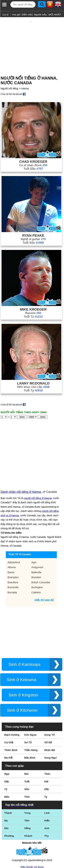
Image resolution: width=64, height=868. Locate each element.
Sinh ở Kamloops (24, 629)
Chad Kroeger (33, 151)
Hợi (46, 746)
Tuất (27, 746)
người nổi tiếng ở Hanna (38, 462)
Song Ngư (50, 722)
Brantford (13, 547)
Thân (47, 738)
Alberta (12, 532)
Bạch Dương (12, 699)
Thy (47, 800)
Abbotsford (14, 527)
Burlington (37, 552)
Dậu (7, 746)
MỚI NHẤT (55, 15)
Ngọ (7, 738)
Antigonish (37, 532)
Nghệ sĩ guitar (33, 228)
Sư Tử (28, 707)
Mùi (26, 738)
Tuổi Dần (33, 158)
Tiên (27, 785)
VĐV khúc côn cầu (33, 376)
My (6, 785)
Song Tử (49, 699)
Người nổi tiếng (9, 77)
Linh (47, 777)
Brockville (13, 552)
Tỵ (46, 761)
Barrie (11, 537)
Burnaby (12, 557)
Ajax (34, 527)
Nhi (6, 792)
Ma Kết (8, 722)
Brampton (13, 542)
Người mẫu (40, 15)
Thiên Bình (11, 714)
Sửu (27, 753)
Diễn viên (27, 15)
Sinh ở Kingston (23, 659)
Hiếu (47, 785)
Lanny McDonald (33, 372)
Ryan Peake (33, 224)
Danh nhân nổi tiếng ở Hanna (21, 456)
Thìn (27, 761)
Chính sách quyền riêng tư (32, 849)
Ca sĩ (5, 15)
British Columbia (41, 547)
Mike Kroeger (33, 298)
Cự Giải (9, 707)
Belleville (36, 537)
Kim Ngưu (30, 699)
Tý (6, 753)
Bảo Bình (30, 722)
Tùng (27, 777)
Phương (9, 800)
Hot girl (16, 15)
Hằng (27, 792)
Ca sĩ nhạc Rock (33, 154)
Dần (47, 753)
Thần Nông (31, 714)
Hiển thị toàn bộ (44, 564)
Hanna (25, 77)
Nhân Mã (50, 714)
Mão (7, 761)
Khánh (28, 800)
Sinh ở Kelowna (22, 644)
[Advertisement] (32, 40)
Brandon (36, 542)
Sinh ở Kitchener (22, 675)
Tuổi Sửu (33, 232)
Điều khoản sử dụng (32, 831)
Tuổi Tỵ (33, 379)
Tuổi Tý (33, 306)
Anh (47, 792)
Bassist (33, 302)
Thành (8, 777)
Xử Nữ (48, 707)
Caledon (36, 557)
